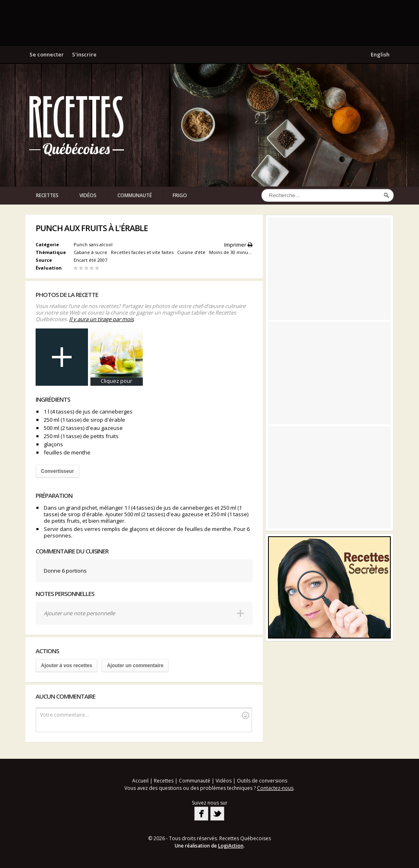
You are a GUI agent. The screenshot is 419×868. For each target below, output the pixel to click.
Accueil (140, 781)
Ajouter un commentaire (135, 666)
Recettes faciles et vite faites (143, 252)
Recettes (47, 195)
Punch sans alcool (93, 244)
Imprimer (238, 245)
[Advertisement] (209, 22)
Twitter (217, 814)
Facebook (201, 814)
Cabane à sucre (91, 252)
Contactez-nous (275, 788)
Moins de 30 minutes (232, 252)
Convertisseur (57, 471)
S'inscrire (84, 54)
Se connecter (47, 54)
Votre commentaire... (145, 715)
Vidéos (88, 195)
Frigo (180, 195)
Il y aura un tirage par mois (101, 319)
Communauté (135, 195)
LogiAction (231, 846)
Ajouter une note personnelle (79, 613)
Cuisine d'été (192, 252)
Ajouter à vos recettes (66, 666)
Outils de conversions (262, 781)
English (380, 54)
